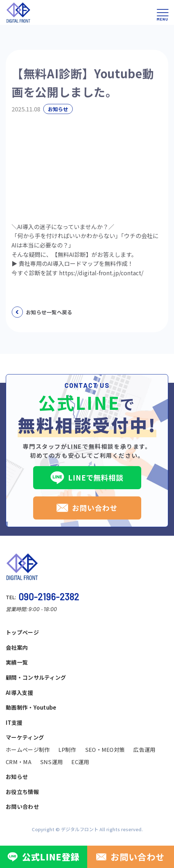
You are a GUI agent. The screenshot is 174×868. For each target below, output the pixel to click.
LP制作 (67, 749)
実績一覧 (17, 662)
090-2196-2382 (49, 596)
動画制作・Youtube (31, 707)
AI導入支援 (19, 692)
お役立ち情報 (22, 792)
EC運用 (80, 762)
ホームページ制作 (28, 749)
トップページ (22, 632)
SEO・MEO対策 (105, 749)
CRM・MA (19, 762)
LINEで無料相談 (87, 478)
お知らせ (17, 777)
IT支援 (14, 722)
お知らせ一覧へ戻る (42, 312)
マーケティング (25, 737)
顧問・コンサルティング (36, 677)
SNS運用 (52, 762)
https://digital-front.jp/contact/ (101, 273)
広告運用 (144, 749)
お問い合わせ (87, 508)
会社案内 (17, 647)
